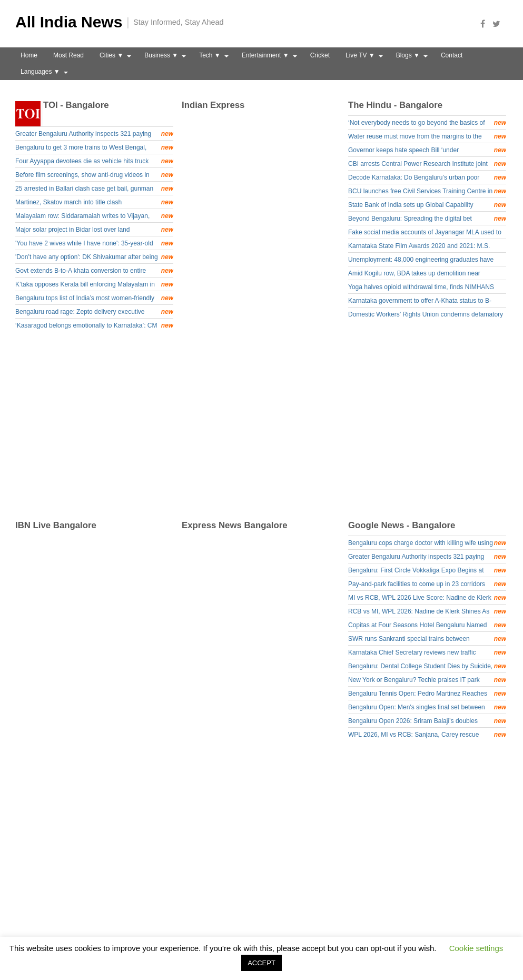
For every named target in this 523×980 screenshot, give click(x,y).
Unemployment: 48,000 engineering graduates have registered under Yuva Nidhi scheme (421, 261)
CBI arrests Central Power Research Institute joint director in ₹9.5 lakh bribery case (427, 165)
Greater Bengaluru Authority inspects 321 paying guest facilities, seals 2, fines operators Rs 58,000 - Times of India (427, 557)
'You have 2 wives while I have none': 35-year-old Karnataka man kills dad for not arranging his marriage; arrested (94, 244)
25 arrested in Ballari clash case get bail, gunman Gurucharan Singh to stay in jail (94, 189)
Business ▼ (161, 55)
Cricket (320, 55)
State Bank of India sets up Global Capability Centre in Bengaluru (427, 206)
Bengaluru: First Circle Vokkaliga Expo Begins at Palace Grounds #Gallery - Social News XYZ (427, 571)
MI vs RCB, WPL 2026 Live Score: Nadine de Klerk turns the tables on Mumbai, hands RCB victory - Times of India (427, 598)
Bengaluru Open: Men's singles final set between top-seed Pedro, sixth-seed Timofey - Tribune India (427, 708)
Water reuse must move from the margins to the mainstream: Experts (427, 137)
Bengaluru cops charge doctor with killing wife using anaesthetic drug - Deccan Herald (427, 544)
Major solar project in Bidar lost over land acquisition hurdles (94, 230)
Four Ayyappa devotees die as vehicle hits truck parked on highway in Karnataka (94, 162)
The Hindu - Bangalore (395, 105)
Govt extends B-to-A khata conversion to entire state (94, 271)
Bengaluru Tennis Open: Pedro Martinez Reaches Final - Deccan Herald (427, 694)
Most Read (68, 55)
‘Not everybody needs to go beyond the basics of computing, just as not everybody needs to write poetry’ (427, 123)
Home (29, 55)
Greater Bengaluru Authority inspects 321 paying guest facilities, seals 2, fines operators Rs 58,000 (94, 135)
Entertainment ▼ (265, 55)
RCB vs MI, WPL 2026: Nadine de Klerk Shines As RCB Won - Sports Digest (427, 612)
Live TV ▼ (360, 55)
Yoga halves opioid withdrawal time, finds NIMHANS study (421, 288)
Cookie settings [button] (476, 948)
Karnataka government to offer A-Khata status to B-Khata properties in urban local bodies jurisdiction (420, 302)
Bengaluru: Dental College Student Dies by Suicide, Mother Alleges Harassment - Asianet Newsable (427, 667)
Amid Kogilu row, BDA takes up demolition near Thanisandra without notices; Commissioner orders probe (419, 275)
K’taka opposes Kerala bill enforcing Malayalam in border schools (94, 285)
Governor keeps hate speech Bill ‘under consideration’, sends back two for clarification (427, 151)
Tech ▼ (210, 55)
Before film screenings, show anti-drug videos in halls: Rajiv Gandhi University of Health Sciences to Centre (94, 176)
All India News (69, 22)
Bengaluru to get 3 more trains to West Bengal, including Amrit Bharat (94, 148)
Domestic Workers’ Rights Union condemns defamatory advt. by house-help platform (426, 316)
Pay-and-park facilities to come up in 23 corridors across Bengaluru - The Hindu (427, 585)
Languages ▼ (40, 72)
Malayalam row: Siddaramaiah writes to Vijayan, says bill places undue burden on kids (94, 217)
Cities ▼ (111, 55)
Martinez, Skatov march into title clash (94, 202)
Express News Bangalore (235, 525)
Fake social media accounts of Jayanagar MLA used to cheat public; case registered (425, 234)
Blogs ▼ (408, 55)
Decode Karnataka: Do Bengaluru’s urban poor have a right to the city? (427, 178)
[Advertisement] (265, 427)
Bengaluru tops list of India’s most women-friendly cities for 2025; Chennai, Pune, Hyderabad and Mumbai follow (94, 299)
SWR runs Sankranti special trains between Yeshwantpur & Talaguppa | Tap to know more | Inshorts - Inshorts (427, 640)
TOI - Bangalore (76, 105)
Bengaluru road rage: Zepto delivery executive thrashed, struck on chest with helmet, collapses (94, 313)
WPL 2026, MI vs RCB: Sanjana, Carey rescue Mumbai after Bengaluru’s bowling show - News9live (427, 735)
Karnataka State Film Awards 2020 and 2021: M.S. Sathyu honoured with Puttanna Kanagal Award (419, 247)
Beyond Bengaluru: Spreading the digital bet (427, 219)
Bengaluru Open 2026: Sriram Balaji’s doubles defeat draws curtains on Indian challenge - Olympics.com (427, 722)
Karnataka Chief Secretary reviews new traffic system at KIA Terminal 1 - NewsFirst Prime (427, 653)
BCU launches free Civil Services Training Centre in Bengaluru (427, 192)
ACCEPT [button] (261, 963)
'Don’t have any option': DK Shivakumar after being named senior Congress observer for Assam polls (94, 258)
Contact (452, 55)
